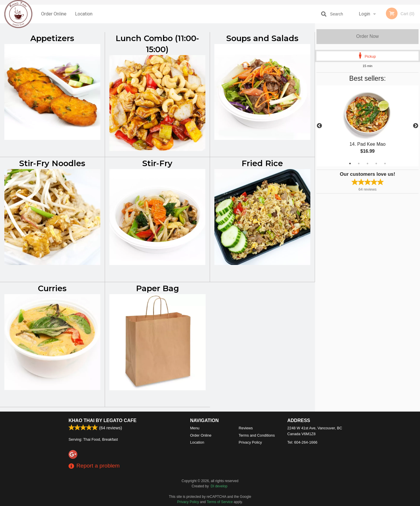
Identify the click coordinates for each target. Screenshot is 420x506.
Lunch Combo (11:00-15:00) (157, 44)
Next (416, 126)
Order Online (54, 14)
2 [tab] (359, 164)
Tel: (302, 442)
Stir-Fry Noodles (52, 163)
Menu (195, 428)
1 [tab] (350, 164)
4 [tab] (376, 164)
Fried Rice (262, 163)
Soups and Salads (262, 38)
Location (84, 14)
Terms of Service (220, 502)
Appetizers (52, 38)
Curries (52, 288)
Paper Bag (157, 288)
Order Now (367, 36)
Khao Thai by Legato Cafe (103, 420)
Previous (319, 126)
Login (364, 14)
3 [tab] (367, 164)
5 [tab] (385, 164)
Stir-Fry (157, 163)
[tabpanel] (367, 126)
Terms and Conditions (257, 435)
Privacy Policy (250, 442)
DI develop (219, 486)
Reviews (246, 428)
